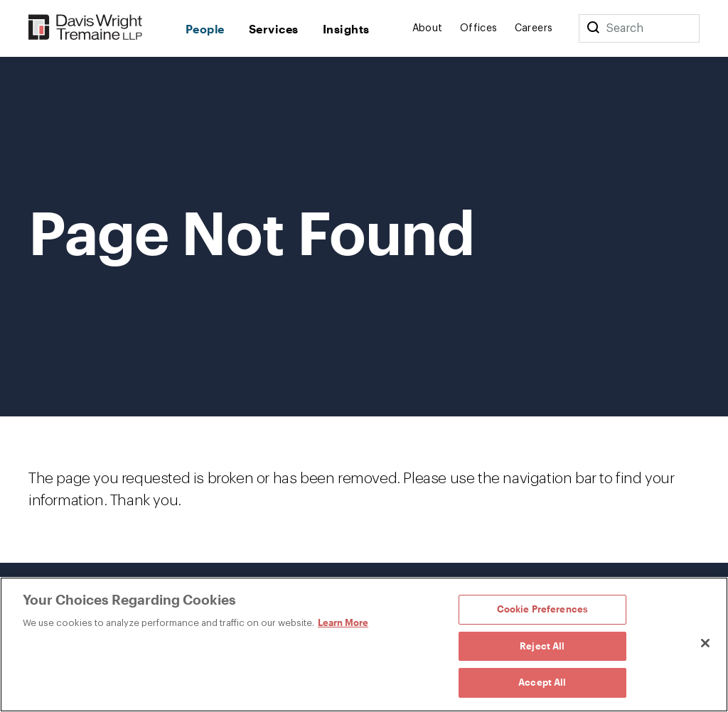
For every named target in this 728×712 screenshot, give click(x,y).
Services (274, 29)
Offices (479, 28)
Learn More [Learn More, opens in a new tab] (343, 622)
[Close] (705, 643)
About (428, 28)
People (205, 29)
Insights (346, 29)
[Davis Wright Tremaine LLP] (86, 28)
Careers (534, 28)
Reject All (542, 646)
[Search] (593, 28)
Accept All (542, 682)
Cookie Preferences (542, 609)
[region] (364, 644)
